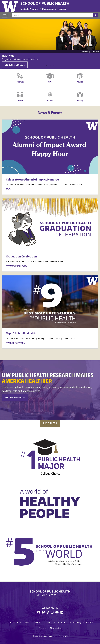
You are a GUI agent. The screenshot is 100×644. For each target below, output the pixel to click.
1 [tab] (46, 66)
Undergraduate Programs (54, 9)
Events (38, 622)
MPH (50, 82)
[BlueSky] (43, 612)
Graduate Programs (29, 9)
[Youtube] (57, 612)
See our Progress (14, 398)
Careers (20, 101)
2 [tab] (50, 66)
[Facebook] (39, 612)
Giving (80, 101)
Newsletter (56, 628)
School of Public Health (45, 3)
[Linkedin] (62, 612)
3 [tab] (54, 66)
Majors (80, 82)
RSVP (8, 189)
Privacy (89, 622)
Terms (42, 628)
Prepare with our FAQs (16, 266)
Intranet (61, 622)
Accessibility (75, 622)
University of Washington (10, 6)
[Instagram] (52, 612)
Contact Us (13, 622)
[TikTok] (48, 612)
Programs (20, 82)
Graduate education (15, 343)
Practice (50, 101)
